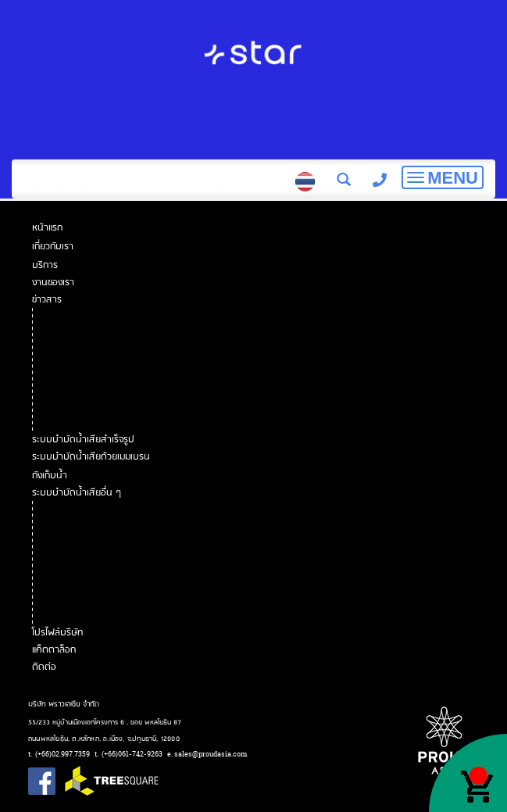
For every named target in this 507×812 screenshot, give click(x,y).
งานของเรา (54, 283)
